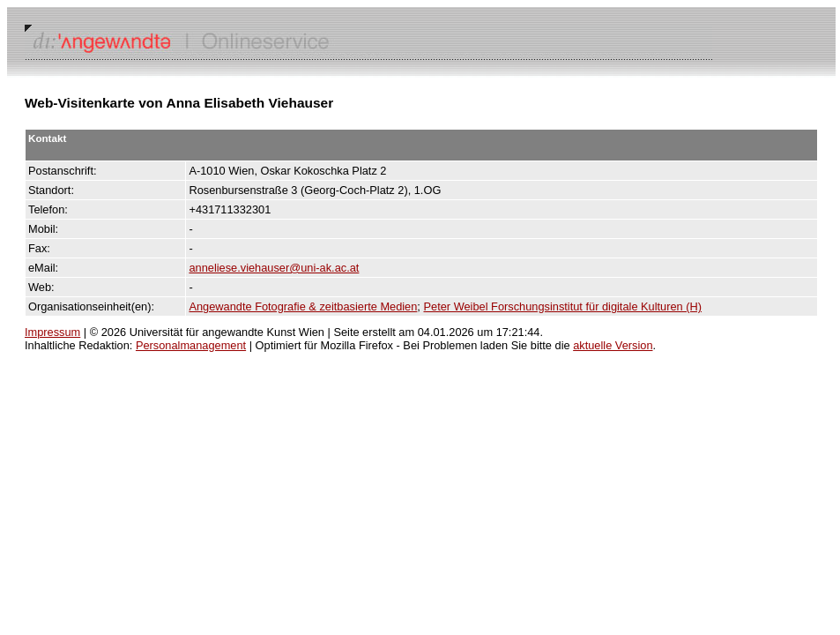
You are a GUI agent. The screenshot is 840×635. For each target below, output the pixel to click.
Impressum (52, 332)
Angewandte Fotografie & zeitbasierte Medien (303, 306)
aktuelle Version (613, 345)
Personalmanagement (191, 345)
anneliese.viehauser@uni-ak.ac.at (274, 268)
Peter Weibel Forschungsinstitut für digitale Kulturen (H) (562, 306)
